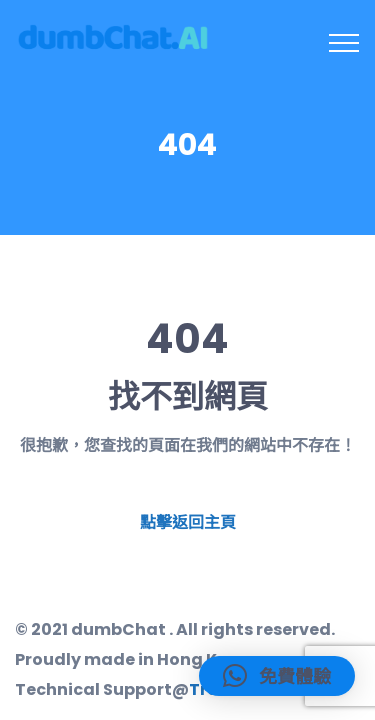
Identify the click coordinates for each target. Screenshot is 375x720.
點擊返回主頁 (188, 522)
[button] (277, 676)
